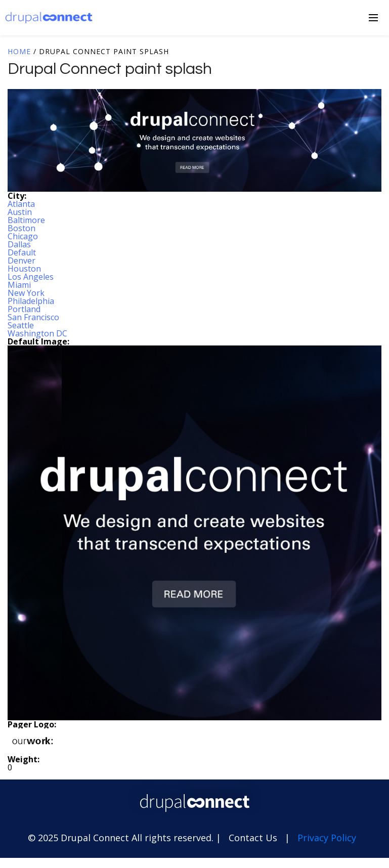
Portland (24, 309)
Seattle (21, 325)
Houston (24, 269)
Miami (19, 285)
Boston (21, 228)
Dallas (19, 244)
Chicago (23, 236)
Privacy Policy (327, 838)
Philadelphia (31, 301)
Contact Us (253, 838)
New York (26, 293)
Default (22, 252)
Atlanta (21, 204)
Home (19, 51)
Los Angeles (31, 277)
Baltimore (26, 220)
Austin (20, 212)
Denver (21, 261)
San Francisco (33, 317)
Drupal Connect (49, 17)
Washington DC (37, 333)
